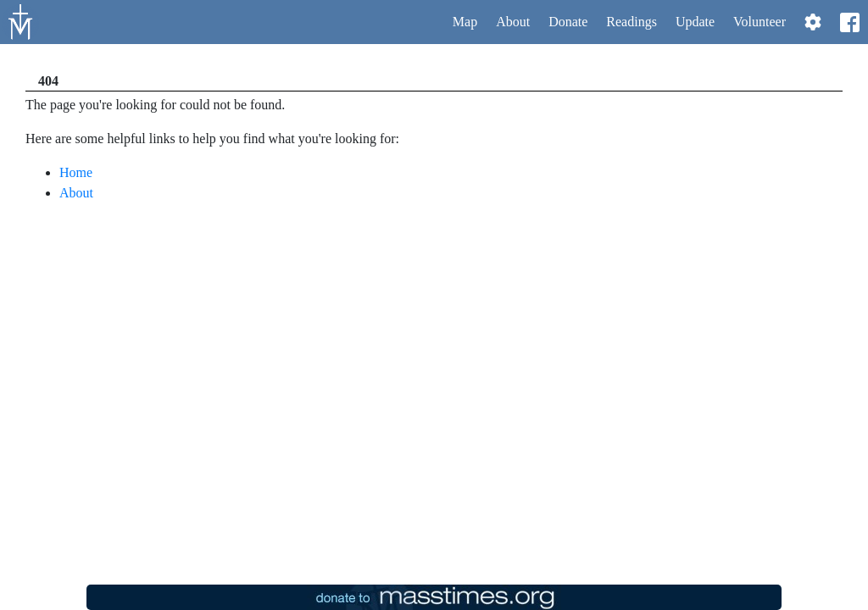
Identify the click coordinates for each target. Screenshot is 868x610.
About (513, 22)
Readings (632, 22)
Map (465, 22)
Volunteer (759, 22)
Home (76, 172)
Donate (568, 22)
